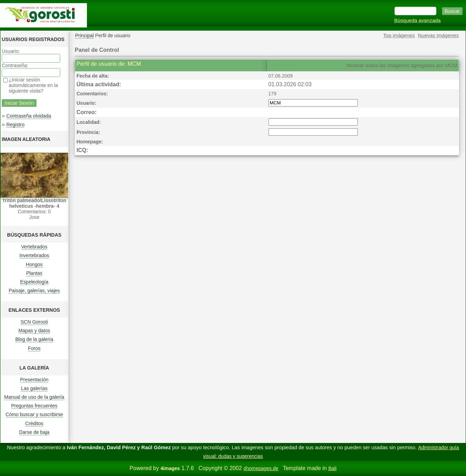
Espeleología (34, 282)
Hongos (34, 264)
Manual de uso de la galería (34, 397)
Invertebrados (34, 255)
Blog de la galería (34, 339)
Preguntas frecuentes (34, 406)
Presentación (34, 380)
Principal (85, 35)
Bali (332, 468)
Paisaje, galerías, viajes (34, 291)
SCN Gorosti (34, 322)
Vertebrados (34, 247)
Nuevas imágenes (438, 35)
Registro (15, 125)
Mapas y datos (34, 331)
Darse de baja (34, 432)
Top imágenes (399, 35)
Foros (34, 348)
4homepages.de (261, 468)
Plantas (34, 273)
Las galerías (34, 388)
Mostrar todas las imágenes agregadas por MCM (402, 65)
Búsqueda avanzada (418, 21)
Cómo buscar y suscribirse (34, 414)
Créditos (34, 423)
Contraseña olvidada (29, 116)
